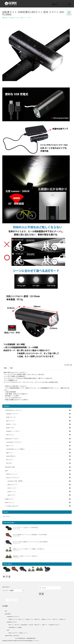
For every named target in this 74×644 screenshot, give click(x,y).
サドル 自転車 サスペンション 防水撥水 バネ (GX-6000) (30, 535)
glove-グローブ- (12, 485)
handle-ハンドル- (11, 424)
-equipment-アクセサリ (15, 18)
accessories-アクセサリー (14, 442)
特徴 (5, 368)
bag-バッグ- (10, 446)
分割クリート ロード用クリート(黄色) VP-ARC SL (29, 549)
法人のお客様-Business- (20, 638)
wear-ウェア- (12, 495)
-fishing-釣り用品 (10, 467)
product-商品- (8, 614)
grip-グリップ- (10, 421)
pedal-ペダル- (10, 428)
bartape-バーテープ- (12, 414)
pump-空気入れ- (11, 456)
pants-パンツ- (12, 492)
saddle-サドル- (9, 499)
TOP (6, 611)
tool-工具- (9, 463)
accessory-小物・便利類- (15, 481)
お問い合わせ (16, 636)
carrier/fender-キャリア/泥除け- (16, 449)
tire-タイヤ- (10, 460)
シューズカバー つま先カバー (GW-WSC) (25, 527)
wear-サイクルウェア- (13, 478)
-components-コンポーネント (14, 410)
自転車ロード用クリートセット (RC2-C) (25, 556)
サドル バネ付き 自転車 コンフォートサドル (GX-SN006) (30, 542)
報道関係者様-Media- (31, 638)
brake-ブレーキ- (11, 417)
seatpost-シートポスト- (13, 431)
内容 (11, 368)
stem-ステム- (10, 435)
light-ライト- (24, 18)
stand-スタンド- (10, 502)
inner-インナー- (12, 488)
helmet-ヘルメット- (12, 474)
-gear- (7, 471)
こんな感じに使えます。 (12, 506)
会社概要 (5, 606)
